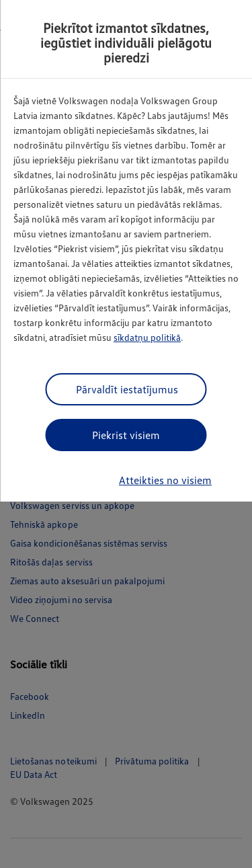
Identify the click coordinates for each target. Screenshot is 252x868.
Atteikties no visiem (165, 480)
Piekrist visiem (126, 435)
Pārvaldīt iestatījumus (127, 389)
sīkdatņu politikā (147, 337)
